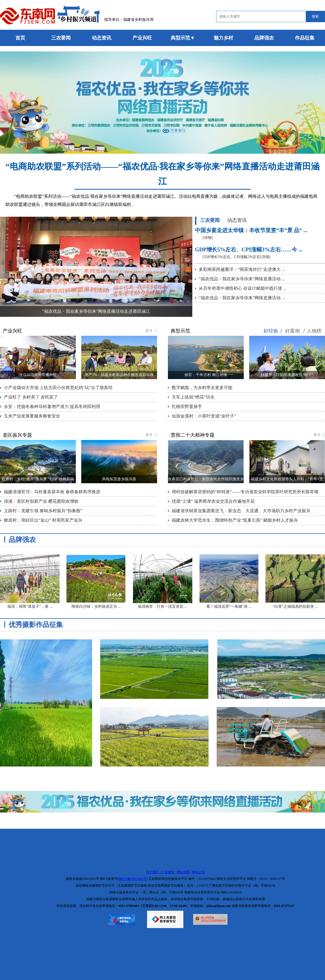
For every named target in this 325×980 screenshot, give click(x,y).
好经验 (271, 331)
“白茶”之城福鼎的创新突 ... (295, 606)
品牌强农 (264, 38)
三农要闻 (61, 38)
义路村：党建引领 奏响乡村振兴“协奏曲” (43, 511)
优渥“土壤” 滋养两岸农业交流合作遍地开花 (213, 501)
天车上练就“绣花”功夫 (193, 397)
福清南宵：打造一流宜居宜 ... (162, 606)
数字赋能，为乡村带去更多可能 (202, 388)
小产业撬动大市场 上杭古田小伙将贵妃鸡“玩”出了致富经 (58, 388)
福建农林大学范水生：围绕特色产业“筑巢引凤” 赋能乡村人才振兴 (235, 520)
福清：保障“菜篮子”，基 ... (30, 606)
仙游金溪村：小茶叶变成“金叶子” (204, 416)
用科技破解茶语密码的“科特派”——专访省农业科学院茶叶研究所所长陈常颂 (245, 492)
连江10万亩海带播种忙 (38, 375)
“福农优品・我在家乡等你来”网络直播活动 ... (242, 279)
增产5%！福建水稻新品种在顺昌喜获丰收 (119, 375)
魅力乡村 (223, 38)
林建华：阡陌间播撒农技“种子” (287, 375)
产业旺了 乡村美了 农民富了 (31, 397)
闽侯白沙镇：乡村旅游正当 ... (96, 606)
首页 (20, 38)
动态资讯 (102, 38)
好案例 (292, 331)
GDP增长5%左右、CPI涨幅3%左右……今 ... (249, 249)
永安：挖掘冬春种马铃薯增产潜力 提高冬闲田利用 (52, 407)
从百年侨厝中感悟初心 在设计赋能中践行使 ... (243, 288)
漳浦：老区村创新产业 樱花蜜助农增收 (41, 501)
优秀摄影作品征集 (36, 625)
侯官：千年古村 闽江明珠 (206, 375)
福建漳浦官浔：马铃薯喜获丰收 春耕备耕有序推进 (52, 492)
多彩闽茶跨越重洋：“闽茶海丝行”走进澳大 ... (242, 269)
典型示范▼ (183, 38)
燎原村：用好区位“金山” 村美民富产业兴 (43, 520)
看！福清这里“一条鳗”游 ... (229, 606)
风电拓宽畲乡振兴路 (119, 479)
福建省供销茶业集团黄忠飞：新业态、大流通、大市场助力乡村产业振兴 (241, 511)
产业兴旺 (142, 38)
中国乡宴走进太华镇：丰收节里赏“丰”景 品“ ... (251, 230)
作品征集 (305, 38)
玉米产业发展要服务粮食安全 (32, 416)
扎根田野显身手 (187, 407)
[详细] (208, 238)
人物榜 (314, 331)
